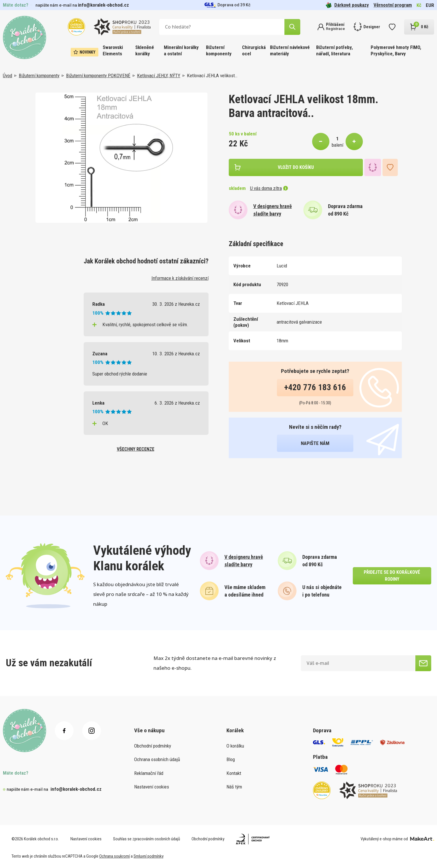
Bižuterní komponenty (219, 50)
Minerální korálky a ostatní (181, 50)
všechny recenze (136, 449)
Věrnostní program (393, 5)
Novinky (85, 52)
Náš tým (234, 787)
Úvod (7, 76)
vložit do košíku (296, 167)
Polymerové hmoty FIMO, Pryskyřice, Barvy (396, 50)
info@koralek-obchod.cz (103, 5)
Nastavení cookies (152, 787)
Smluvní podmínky (149, 856)
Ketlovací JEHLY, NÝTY (159, 76)
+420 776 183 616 (315, 387)
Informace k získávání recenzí (180, 278)
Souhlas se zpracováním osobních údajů (147, 839)
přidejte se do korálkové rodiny (392, 576)
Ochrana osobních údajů (157, 759)
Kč (419, 5)
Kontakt (234, 773)
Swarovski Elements (113, 50)
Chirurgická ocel (254, 50)
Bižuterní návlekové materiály (290, 50)
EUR (430, 5)
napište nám (315, 443)
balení (337, 145)
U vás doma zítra (269, 188)
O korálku (235, 746)
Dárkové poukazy (347, 5)
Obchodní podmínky (153, 746)
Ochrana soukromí (115, 856)
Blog (231, 759)
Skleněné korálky (145, 50)
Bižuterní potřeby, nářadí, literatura (334, 50)
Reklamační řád (149, 773)
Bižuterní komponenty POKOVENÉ (98, 76)
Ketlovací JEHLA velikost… (212, 76)
